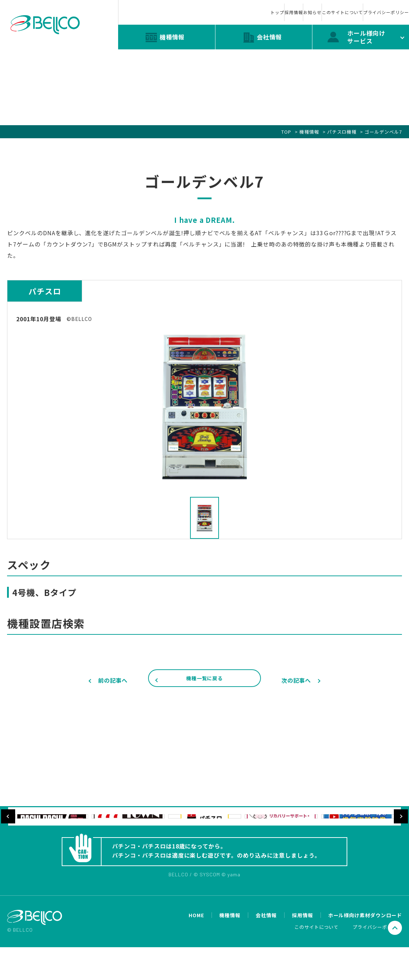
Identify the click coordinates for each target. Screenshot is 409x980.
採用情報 (211, 6)
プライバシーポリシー (374, 6)
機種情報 (309, 132)
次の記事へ (296, 680)
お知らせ (252, 6)
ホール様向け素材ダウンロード (365, 948)
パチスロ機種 (342, 132)
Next (401, 838)
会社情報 (266, 948)
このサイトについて (306, 6)
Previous (8, 838)
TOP (286, 132)
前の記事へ (113, 680)
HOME (196, 948)
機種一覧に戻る (205, 681)
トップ (172, 6)
